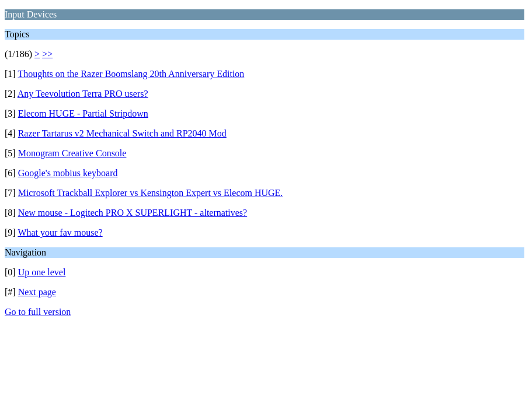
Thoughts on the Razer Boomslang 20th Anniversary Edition (131, 74)
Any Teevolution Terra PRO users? (83, 94)
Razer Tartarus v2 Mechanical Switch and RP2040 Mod (122, 133)
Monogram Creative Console (72, 153)
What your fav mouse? (60, 232)
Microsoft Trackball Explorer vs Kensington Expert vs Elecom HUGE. (151, 193)
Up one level (42, 272)
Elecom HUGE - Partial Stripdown (83, 113)
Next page (37, 292)
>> (47, 54)
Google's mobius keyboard (68, 173)
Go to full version (38, 312)
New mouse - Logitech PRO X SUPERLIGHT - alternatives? (133, 213)
